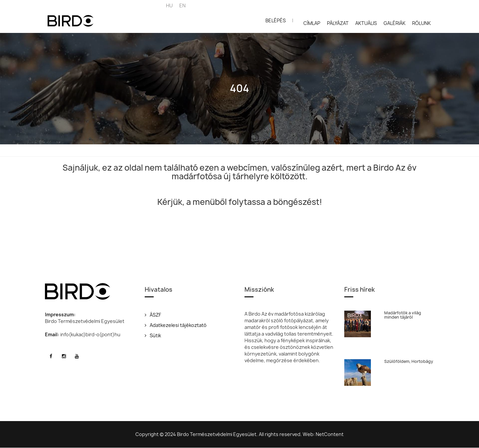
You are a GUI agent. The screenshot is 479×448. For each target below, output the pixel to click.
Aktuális (366, 23)
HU (169, 5)
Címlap (312, 23)
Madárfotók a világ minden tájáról (403, 315)
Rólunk (421, 23)
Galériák (395, 23)
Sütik (153, 335)
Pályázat (338, 23)
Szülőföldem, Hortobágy (409, 361)
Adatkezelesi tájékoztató (176, 325)
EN (182, 5)
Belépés (276, 20)
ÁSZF (153, 315)
